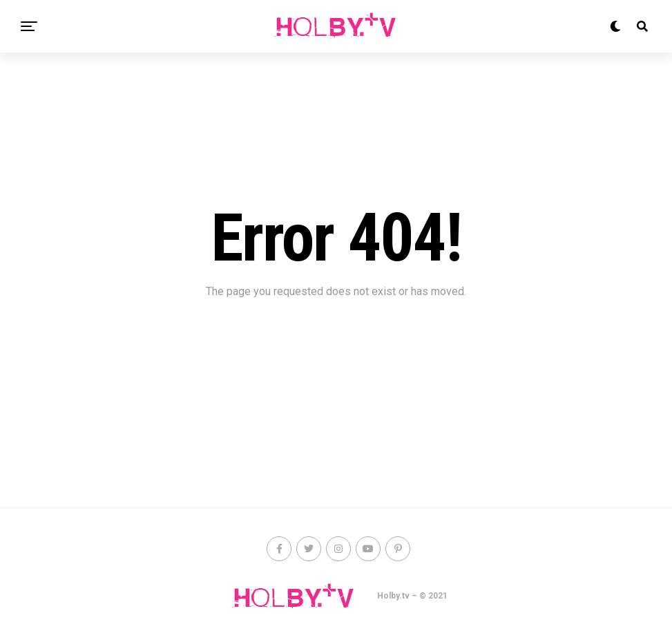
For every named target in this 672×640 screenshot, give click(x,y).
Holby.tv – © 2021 (412, 596)
